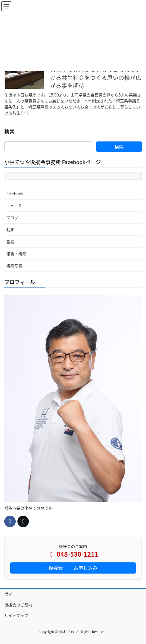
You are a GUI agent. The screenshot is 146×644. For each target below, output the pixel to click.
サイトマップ (16, 615)
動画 (10, 230)
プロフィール (20, 282)
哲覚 (10, 242)
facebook (15, 194)
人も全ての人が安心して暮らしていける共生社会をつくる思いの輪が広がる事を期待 (96, 77)
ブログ (12, 218)
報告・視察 (16, 254)
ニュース (14, 206)
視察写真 (14, 266)
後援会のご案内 (18, 605)
